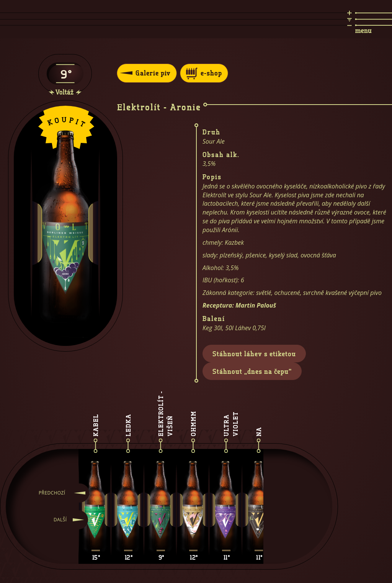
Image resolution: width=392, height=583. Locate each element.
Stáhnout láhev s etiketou (254, 354)
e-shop (204, 73)
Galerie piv (145, 73)
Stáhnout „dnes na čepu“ (252, 371)
